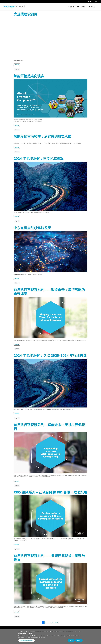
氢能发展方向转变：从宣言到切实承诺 (42, 136)
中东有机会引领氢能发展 (32, 228)
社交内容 (17, 69)
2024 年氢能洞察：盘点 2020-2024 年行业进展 (50, 355)
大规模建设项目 (26, 14)
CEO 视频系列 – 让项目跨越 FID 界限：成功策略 (50, 492)
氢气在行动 (71, 7)
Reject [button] (71, 640)
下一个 (56, 622)
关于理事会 (93, 7)
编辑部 (84, 7)
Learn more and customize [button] (26, 640)
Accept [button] (79, 640)
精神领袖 (17, 130)
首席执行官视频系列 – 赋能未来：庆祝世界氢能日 (49, 427)
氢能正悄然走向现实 (29, 76)
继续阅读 (17, 65)
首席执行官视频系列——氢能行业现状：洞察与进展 (49, 558)
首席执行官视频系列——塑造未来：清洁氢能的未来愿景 (49, 292)
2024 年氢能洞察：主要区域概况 (39, 158)
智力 (78, 7)
